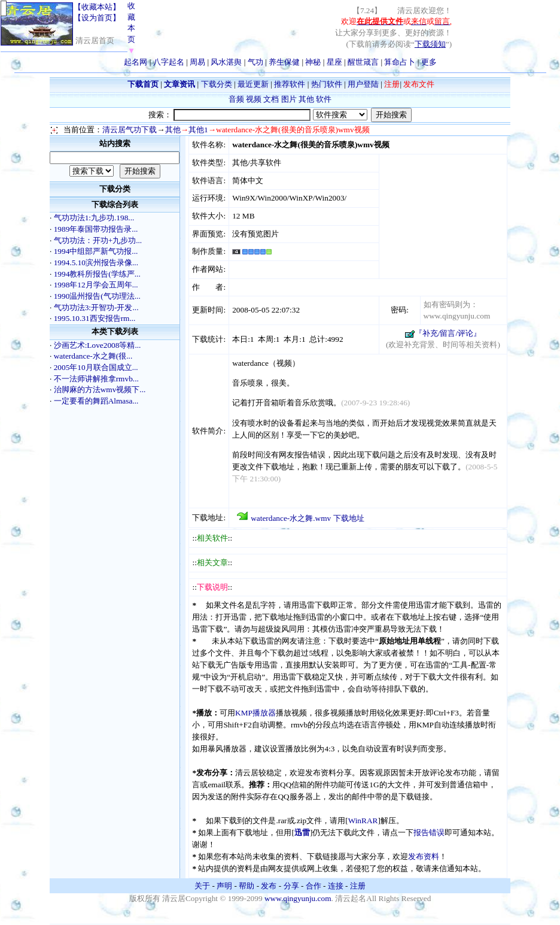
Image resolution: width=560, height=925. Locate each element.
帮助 (246, 886)
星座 (334, 62)
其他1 (198, 130)
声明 (224, 886)
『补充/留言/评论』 (448, 333)
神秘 (313, 62)
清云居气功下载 (130, 130)
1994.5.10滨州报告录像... (96, 263)
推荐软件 (290, 84)
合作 (314, 886)
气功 (255, 62)
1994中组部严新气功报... (96, 251)
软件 (324, 99)
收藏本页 (131, 28)
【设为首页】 (97, 18)
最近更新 (253, 84)
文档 (271, 99)
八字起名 (169, 62)
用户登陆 (363, 84)
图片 (289, 99)
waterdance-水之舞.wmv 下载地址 (307, 518)
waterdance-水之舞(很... (93, 356)
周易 (197, 62)
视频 (254, 99)
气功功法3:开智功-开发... (96, 307)
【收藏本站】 (97, 7)
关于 (202, 886)
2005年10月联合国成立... (96, 367)
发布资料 (424, 856)
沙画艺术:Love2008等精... (98, 345)
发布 (269, 886)
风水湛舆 (226, 62)
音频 (236, 99)
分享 (291, 886)
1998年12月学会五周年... (96, 285)
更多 (429, 62)
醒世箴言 (363, 62)
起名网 (136, 62)
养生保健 (284, 62)
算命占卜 (400, 62)
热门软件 (327, 84)
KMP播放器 (255, 713)
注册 (358, 886)
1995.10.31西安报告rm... (95, 318)
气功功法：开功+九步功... (98, 240)
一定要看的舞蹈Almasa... (96, 401)
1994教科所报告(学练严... (97, 274)
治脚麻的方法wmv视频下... (100, 389)
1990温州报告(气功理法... (97, 296)
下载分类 (217, 84)
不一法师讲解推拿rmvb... (96, 379)
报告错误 (429, 832)
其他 (306, 99)
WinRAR (363, 821)
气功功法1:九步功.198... (94, 218)
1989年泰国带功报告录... (96, 229)
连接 (336, 886)
